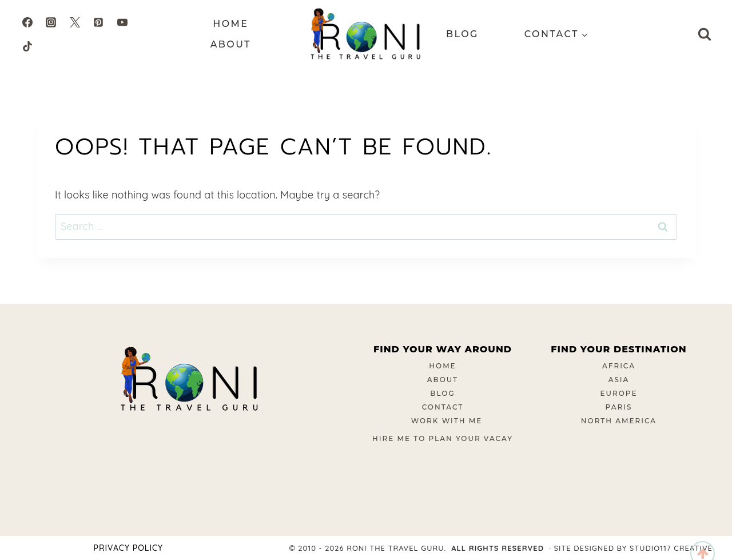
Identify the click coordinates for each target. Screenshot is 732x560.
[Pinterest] (98, 22)
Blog (462, 34)
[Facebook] (27, 22)
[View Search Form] (705, 34)
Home (230, 24)
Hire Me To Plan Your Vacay (443, 438)
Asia (619, 380)
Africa (619, 366)
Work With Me (447, 421)
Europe (619, 393)
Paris (619, 407)
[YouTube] (122, 22)
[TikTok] (27, 46)
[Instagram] (51, 22)
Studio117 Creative (671, 548)
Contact (443, 407)
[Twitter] (75, 22)
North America (619, 421)
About (231, 44)
